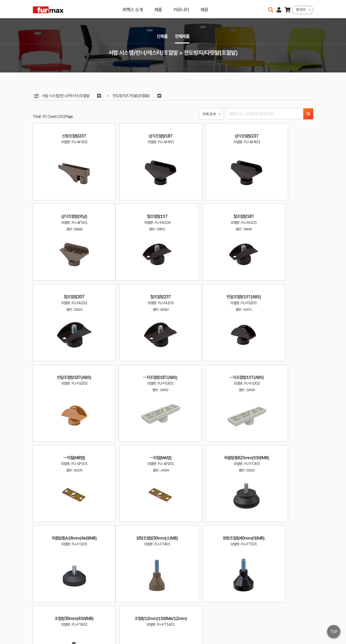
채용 (204, 9)
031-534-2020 (255, 629)
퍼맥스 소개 (133, 9)
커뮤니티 (181, 9)
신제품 (161, 36)
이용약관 (293, 622)
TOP (334, 632)
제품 (158, 9)
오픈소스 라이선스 (42, 638)
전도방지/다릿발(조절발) (132, 96)
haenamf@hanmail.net (259, 622)
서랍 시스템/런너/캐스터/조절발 (66, 96)
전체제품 (183, 36)
